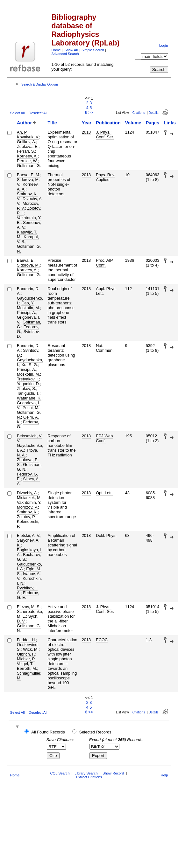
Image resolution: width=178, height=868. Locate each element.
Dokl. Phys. (106, 535)
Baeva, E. (26, 260)
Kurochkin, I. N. (29, 581)
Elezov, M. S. (29, 607)
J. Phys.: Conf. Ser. (105, 135)
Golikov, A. (26, 142)
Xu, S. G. (30, 365)
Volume (133, 123)
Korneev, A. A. (28, 187)
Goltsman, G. (29, 166)
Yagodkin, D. (28, 384)
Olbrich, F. (26, 654)
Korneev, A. (27, 156)
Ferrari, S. (26, 151)
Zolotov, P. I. (29, 211)
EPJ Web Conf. (104, 438)
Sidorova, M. (28, 265)
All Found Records (48, 732)
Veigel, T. (25, 664)
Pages (153, 123)
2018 (86, 132)
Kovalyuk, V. (28, 137)
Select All (18, 113)
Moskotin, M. (28, 308)
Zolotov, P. (26, 517)
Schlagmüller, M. (29, 676)
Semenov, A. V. (29, 225)
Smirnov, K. (27, 512)
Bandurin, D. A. (28, 291)
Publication (108, 123)
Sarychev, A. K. (28, 543)
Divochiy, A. (27, 493)
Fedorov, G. (28, 424)
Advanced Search (65, 54)
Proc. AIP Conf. (104, 263)
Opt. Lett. (104, 493)
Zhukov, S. (26, 389)
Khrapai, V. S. (28, 239)
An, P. (22, 132)
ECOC (102, 640)
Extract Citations (89, 777)
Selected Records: (96, 732)
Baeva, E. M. (28, 175)
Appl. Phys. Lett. (106, 291)
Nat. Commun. (105, 348)
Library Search (86, 773)
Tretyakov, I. (28, 379)
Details (153, 113)
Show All (71, 50)
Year (87, 123)
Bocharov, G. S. (29, 557)
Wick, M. (31, 649)
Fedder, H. (26, 640)
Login (164, 45)
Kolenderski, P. (28, 524)
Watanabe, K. (29, 398)
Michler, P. (26, 659)
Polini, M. (31, 408)
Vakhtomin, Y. (29, 502)
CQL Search (60, 773)
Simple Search (93, 50)
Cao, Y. (28, 303)
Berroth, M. (27, 668)
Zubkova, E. (28, 146)
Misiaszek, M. (29, 498)
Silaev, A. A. (28, 481)
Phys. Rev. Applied (106, 177)
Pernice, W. (27, 161)
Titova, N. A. (28, 453)
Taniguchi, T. (28, 393)
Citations (139, 113)
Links (170, 123)
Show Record (113, 773)
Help (164, 775)
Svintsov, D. (28, 334)
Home (56, 50)
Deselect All (38, 113)
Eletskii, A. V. (29, 535)
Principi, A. (26, 312)
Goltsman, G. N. (29, 249)
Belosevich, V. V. (30, 438)
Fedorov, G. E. (28, 595)
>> (91, 112)
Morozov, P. (27, 507)
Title (52, 123)
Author (24, 123)
